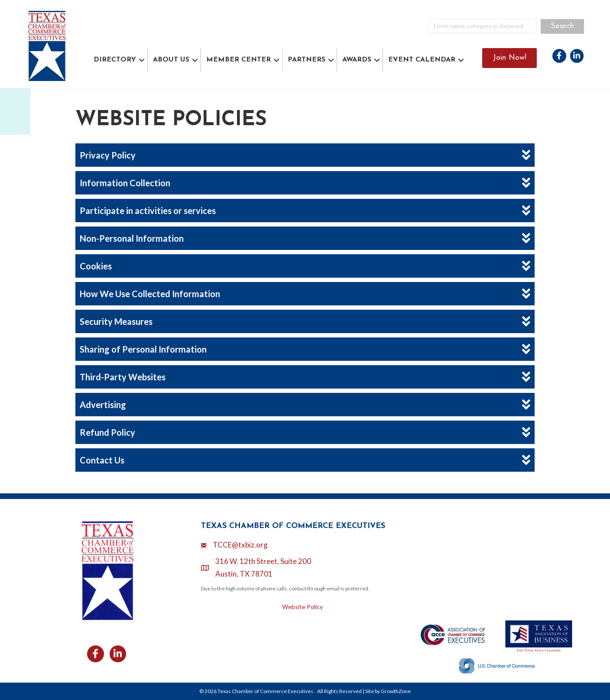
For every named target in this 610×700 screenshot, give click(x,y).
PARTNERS (307, 60)
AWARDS (357, 60)
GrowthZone (396, 691)
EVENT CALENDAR (422, 60)
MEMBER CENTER (238, 60)
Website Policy (302, 607)
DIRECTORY (115, 60)
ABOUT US (171, 60)
